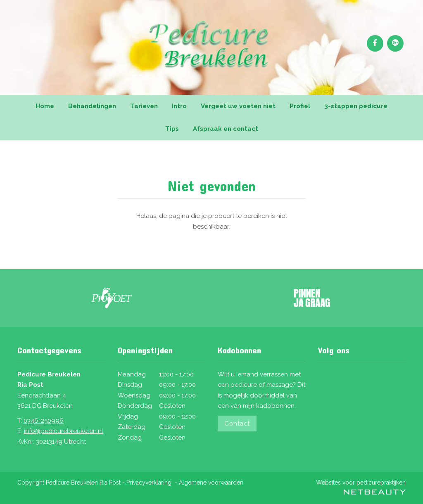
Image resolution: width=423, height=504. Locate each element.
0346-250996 (44, 421)
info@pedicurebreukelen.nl (64, 431)
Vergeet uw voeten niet (238, 106)
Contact (237, 424)
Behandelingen (92, 106)
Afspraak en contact (226, 129)
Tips (172, 129)
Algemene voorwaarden (211, 483)
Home (45, 106)
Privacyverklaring (149, 483)
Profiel (300, 106)
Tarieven (144, 106)
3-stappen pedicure (356, 106)
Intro (179, 106)
